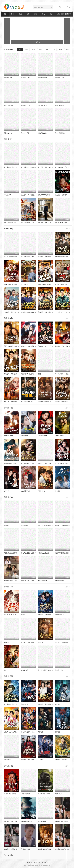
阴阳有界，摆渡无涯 (61, 760)
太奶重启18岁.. (42, 133)
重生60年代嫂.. (8, 78)
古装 (51, 14)
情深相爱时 (24, 436)
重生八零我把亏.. (43, 78)
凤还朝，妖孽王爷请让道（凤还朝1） (15, 615)
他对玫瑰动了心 (9, 436)
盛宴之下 (7, 491)
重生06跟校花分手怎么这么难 (64, 167)
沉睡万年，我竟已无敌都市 (12, 374)
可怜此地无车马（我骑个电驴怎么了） (15, 821)
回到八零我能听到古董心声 (63, 257)
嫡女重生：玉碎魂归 (61, 195)
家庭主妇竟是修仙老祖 (11, 402)
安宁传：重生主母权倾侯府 (46, 670)
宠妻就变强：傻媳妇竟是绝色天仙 (31, 374)
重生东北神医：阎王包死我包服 (30, 167)
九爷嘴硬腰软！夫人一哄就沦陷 (13, 463)
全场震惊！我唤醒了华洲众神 (64, 525)
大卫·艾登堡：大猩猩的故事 (46, 794)
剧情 (67, 50)
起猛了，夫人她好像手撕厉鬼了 (13, 732)
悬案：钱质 (24, 704)
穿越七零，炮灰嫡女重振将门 (47, 257)
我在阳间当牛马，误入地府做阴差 (31, 732)
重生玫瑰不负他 (26, 78)
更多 (68, 139)
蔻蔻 (5, 670)
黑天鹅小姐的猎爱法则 (62, 463)
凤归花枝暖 (24, 670)
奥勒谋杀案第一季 (26, 821)
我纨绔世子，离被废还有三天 (47, 312)
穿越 (20, 14)
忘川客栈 (41, 760)
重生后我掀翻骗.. (9, 105)
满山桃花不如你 (26, 491)
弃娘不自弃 (58, 794)
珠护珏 (23, 615)
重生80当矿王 (25, 133)
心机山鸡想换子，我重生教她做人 (31, 223)
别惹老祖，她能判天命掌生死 (30, 760)
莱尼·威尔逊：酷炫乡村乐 (12, 794)
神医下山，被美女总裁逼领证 (47, 463)
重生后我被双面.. (60, 105)
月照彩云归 (41, 491)
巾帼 (39, 374)
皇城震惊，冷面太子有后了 (46, 615)
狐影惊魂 (58, 732)
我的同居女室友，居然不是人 (47, 346)
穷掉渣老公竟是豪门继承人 (46, 402)
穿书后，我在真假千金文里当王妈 (14, 257)
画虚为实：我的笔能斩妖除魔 (47, 704)
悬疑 (60, 50)
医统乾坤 (58, 704)
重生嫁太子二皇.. (26, 105)
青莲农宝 (7, 525)
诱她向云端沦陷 (60, 436)
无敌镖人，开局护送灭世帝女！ (64, 642)
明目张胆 (58, 491)
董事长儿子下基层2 (27, 402)
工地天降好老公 (26, 794)
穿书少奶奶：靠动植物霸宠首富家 (14, 284)
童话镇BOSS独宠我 (44, 195)
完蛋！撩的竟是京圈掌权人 (12, 346)
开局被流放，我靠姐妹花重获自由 (31, 312)
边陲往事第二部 (60, 615)
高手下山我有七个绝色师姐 (63, 374)
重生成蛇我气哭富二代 (11, 167)
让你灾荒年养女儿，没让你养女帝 (14, 312)
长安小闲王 (24, 284)
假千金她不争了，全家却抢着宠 (30, 463)
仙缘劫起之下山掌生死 (28, 581)
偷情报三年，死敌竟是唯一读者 (30, 346)
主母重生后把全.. (43, 105)
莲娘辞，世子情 (60, 670)
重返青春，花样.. (60, 78)
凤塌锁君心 (7, 760)
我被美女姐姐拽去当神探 (28, 553)
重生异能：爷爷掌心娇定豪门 (47, 223)
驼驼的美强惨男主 (60, 581)
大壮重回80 (7, 195)
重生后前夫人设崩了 (10, 223)
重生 (13, 14)
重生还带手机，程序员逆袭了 (30, 195)
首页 (5, 14)
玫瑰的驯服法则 (43, 436)
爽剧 (28, 14)
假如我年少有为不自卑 (11, 581)
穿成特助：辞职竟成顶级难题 (64, 346)
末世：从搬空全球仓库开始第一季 (48, 525)
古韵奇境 (7, 642)
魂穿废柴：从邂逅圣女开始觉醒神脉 (32, 642)
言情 (36, 14)
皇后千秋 (41, 642)
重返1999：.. (8, 133)
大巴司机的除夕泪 (43, 553)
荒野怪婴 (41, 732)
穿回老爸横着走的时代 (45, 284)
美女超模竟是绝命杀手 (62, 402)
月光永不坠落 (42, 821)
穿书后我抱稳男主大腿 (28, 257)
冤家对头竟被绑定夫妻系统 (12, 553)
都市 (43, 14)
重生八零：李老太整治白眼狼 (47, 167)
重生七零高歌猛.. (60, 133)
